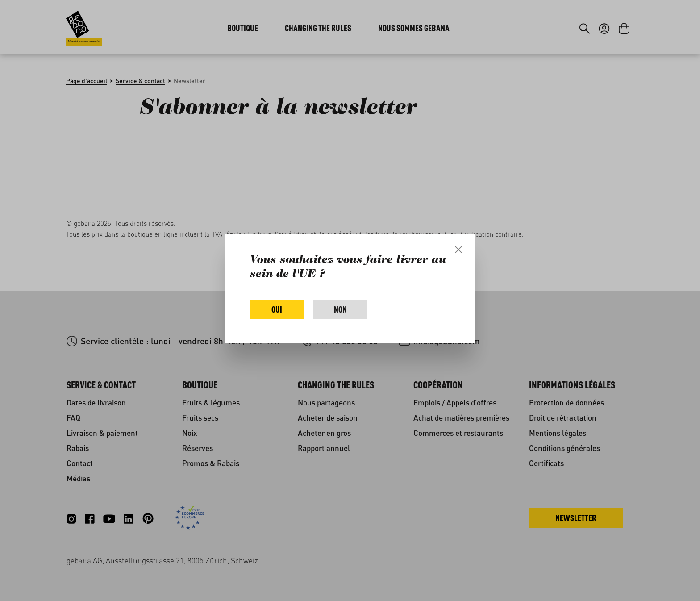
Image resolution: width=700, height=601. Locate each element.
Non (340, 309)
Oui (277, 309)
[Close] (458, 250)
